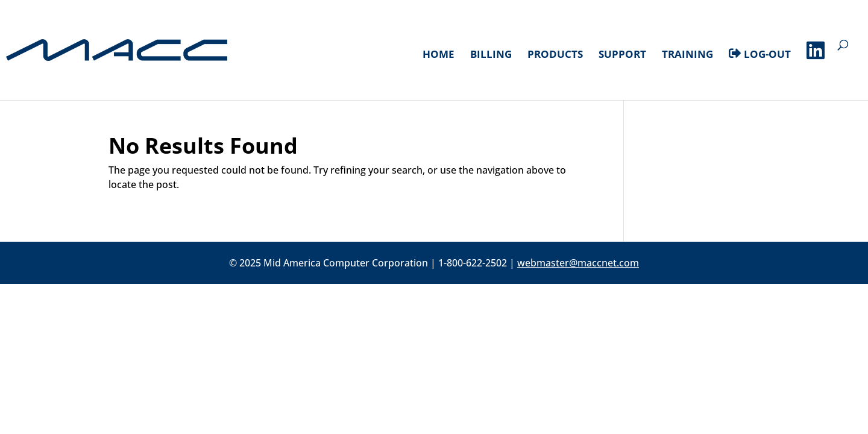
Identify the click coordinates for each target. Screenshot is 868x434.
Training (687, 55)
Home (439, 55)
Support (622, 55)
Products (555, 55)
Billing (491, 55)
